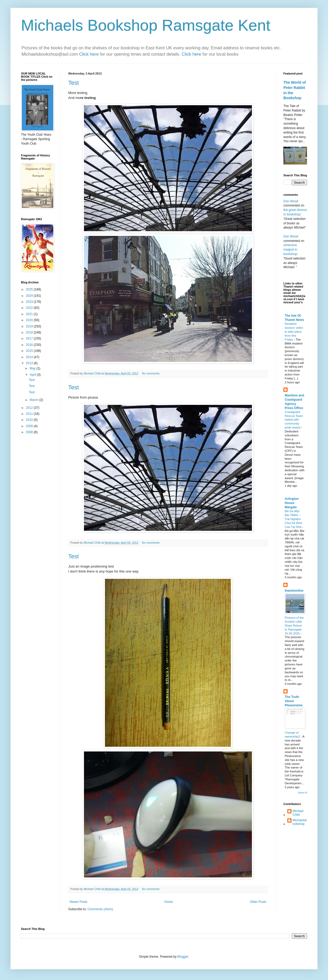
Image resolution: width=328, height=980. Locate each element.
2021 (30, 314)
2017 (30, 338)
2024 (30, 296)
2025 (30, 289)
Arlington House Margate (292, 503)
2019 (30, 326)
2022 (30, 308)
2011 (30, 414)
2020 (30, 320)
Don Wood (291, 201)
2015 (30, 351)
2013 (30, 363)
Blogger (183, 957)
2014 (30, 357)
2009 (30, 426)
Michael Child (298, 813)
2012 (30, 408)
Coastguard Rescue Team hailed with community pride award (294, 420)
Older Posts (258, 902)
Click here (89, 54)
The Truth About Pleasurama (293, 701)
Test (73, 83)
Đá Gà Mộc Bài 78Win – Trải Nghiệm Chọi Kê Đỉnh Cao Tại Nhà (293, 519)
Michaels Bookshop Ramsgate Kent (146, 25)
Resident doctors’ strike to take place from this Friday (294, 332)
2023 (30, 302)
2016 (30, 345)
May (33, 368)
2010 (30, 420)
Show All (302, 793)
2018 (30, 332)
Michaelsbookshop (300, 822)
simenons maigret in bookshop (290, 250)
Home (169, 902)
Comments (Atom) (100, 909)
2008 (30, 432)
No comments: (152, 373)
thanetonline (294, 591)
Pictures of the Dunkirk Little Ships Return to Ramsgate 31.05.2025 (294, 625)
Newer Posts (78, 902)
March (35, 400)
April (33, 375)
